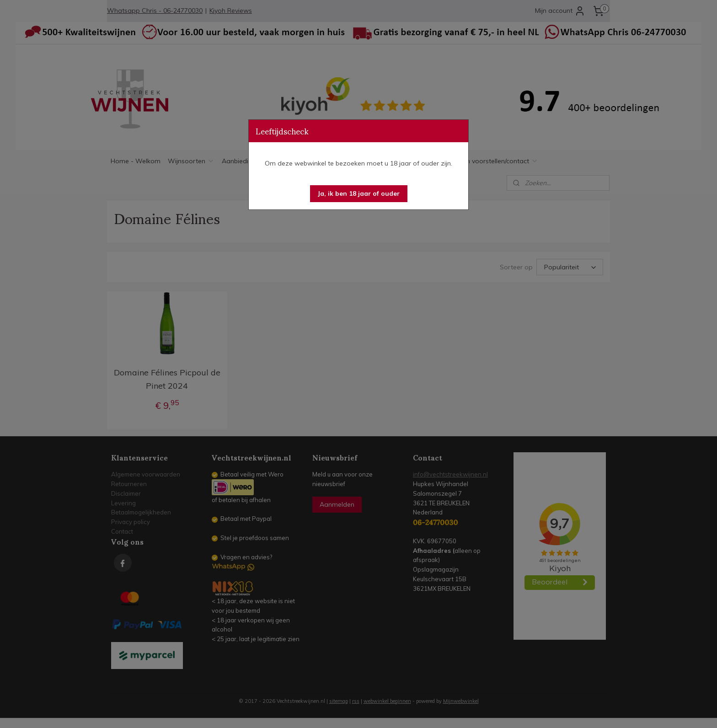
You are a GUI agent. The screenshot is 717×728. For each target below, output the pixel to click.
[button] (359, 194)
